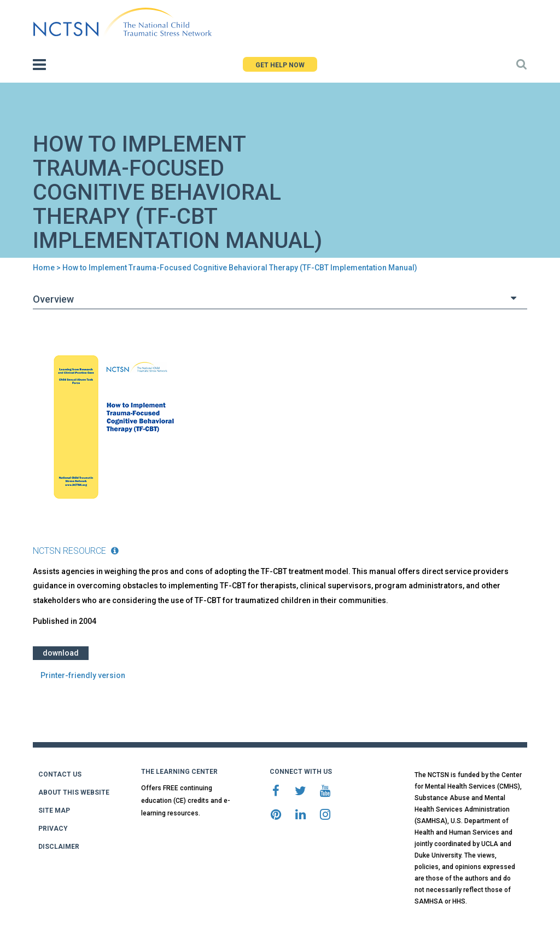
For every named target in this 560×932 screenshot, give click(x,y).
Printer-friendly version (83, 675)
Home (44, 268)
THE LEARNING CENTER (179, 772)
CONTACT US (60, 774)
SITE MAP (54, 811)
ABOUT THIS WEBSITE (74, 792)
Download (61, 653)
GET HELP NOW (280, 65)
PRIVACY (53, 829)
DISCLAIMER (59, 847)
